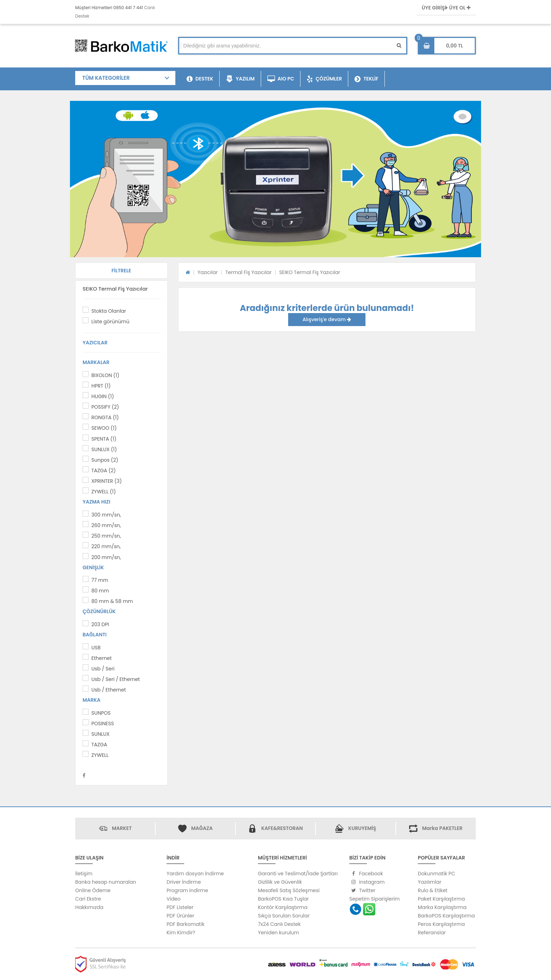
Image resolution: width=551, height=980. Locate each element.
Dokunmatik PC (436, 874)
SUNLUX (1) (104, 449)
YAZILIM (240, 79)
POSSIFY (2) (105, 407)
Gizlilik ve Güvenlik (280, 882)
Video (174, 899)
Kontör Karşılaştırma (283, 907)
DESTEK (200, 79)
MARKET (122, 828)
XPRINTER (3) (107, 481)
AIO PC (281, 79)
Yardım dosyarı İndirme (195, 874)
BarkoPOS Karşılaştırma (446, 916)
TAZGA (99, 745)
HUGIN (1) (103, 396)
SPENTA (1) (104, 439)
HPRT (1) (101, 386)
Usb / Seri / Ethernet (116, 679)
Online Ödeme (93, 890)
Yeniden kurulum (278, 933)
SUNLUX (101, 734)
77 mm (100, 580)
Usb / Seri (103, 669)
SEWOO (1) (104, 428)
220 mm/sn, (106, 546)
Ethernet (102, 658)
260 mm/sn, (106, 525)
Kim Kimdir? (181, 933)
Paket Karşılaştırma (441, 899)
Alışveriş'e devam (327, 319)
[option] (275, 179)
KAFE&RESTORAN (282, 828)
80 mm (100, 591)
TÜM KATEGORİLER (106, 78)
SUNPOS (101, 713)
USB (96, 648)
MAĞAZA (202, 828)
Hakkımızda (89, 907)
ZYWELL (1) (104, 492)
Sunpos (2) (105, 460)
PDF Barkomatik (186, 924)
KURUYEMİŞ (362, 828)
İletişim (84, 874)
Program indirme (187, 890)
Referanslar (432, 933)
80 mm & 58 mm (112, 601)
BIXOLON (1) (105, 375)
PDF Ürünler (180, 916)
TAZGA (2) (103, 470)
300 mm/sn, (106, 515)
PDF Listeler (180, 907)
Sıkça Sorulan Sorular (284, 916)
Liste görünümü (110, 322)
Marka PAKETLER (442, 828)
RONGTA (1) (105, 417)
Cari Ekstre (88, 899)
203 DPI (100, 624)
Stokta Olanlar (109, 311)
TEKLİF (367, 79)
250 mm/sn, (106, 536)
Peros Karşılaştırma (441, 924)
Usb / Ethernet (109, 690)
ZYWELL (100, 755)
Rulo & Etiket (433, 890)
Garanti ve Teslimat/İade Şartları (298, 874)
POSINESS (103, 723)
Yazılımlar (430, 882)
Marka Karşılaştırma (442, 907)
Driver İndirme (184, 882)
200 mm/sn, (106, 557)
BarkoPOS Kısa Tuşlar (283, 899)
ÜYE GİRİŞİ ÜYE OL (446, 8)
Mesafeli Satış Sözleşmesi (289, 890)
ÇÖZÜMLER (324, 79)
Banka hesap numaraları (106, 882)
